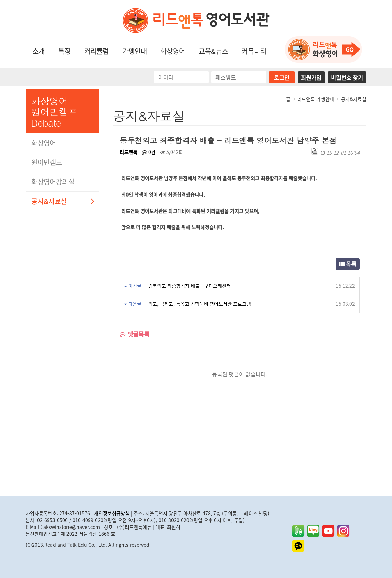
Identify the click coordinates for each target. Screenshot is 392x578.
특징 (64, 51)
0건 (149, 152)
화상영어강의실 (53, 182)
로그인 (282, 77)
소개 (39, 51)
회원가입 (311, 77)
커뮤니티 (254, 51)
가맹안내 (135, 51)
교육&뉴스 (213, 51)
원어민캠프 (47, 162)
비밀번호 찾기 (347, 77)
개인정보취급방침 (112, 513)
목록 (348, 264)
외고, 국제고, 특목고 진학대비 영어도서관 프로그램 (200, 304)
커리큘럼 (96, 51)
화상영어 (173, 51)
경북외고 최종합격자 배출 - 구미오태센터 (190, 286)
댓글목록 (134, 334)
